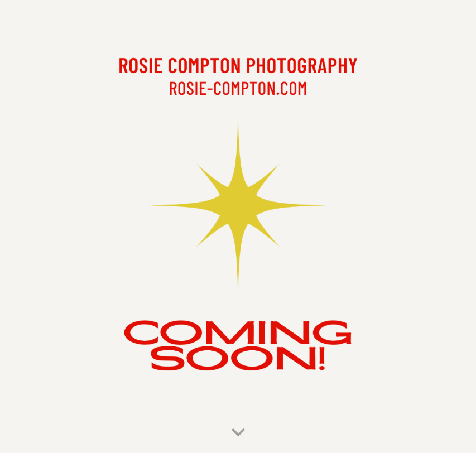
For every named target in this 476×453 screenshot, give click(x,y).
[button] (238, 433)
